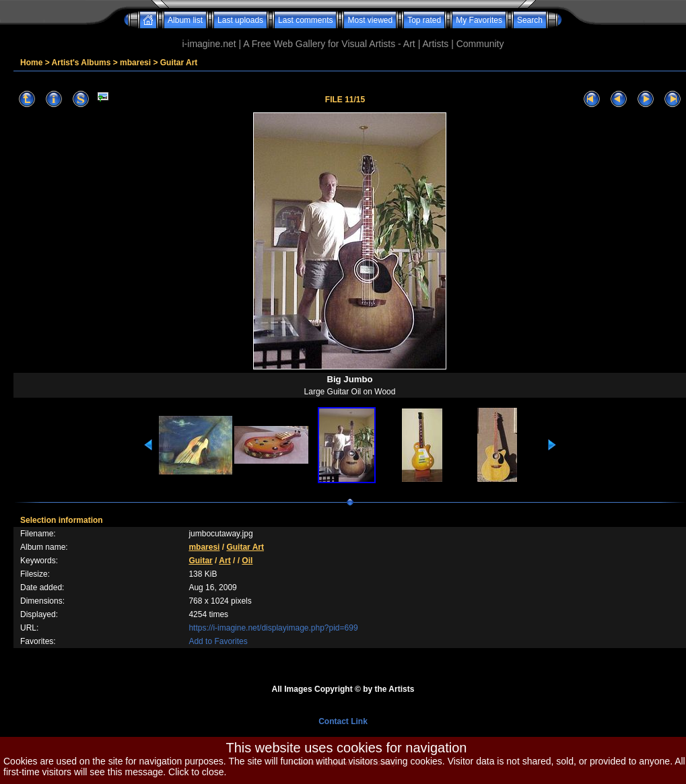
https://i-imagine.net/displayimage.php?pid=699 (273, 628)
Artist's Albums (81, 63)
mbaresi (135, 63)
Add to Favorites (218, 641)
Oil (247, 561)
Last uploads (240, 20)
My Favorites (479, 20)
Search (530, 20)
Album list (185, 20)
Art (225, 561)
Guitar (200, 561)
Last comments (305, 20)
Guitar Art (179, 63)
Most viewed (370, 20)
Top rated (424, 20)
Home (31, 63)
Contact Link (343, 721)
